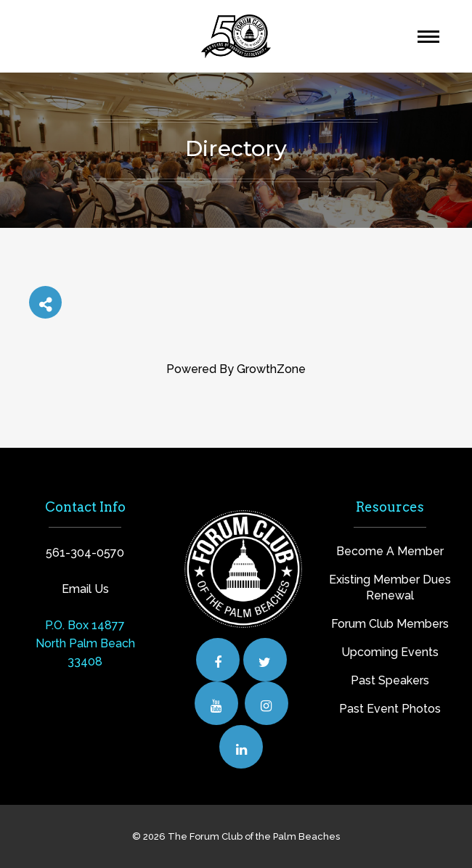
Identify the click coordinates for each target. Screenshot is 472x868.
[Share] (45, 302)
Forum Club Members (390, 624)
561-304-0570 (85, 553)
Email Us (85, 589)
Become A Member (390, 551)
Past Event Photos (390, 709)
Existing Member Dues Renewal (390, 587)
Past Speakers (390, 680)
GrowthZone (271, 369)
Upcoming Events (390, 652)
